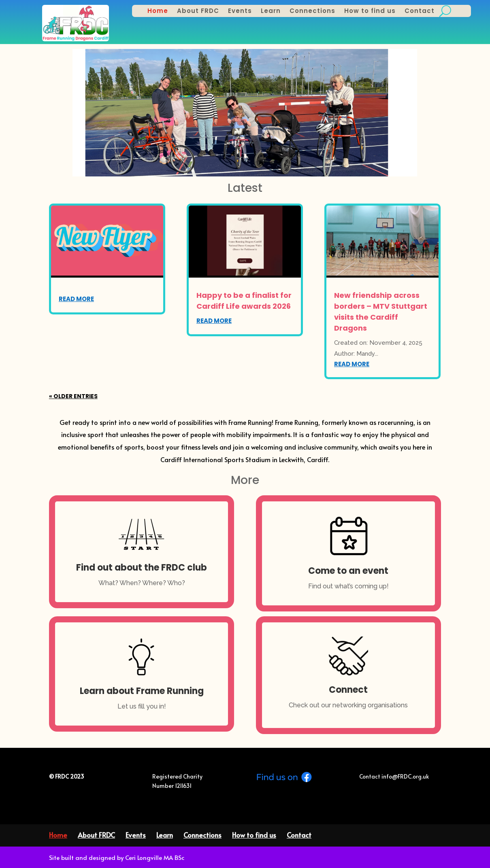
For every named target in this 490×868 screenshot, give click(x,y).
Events (240, 12)
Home (158, 12)
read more (76, 299)
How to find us (370, 12)
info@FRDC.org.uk (405, 776)
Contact (420, 12)
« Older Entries (73, 396)
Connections (312, 12)
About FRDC (198, 12)
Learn (271, 12)
